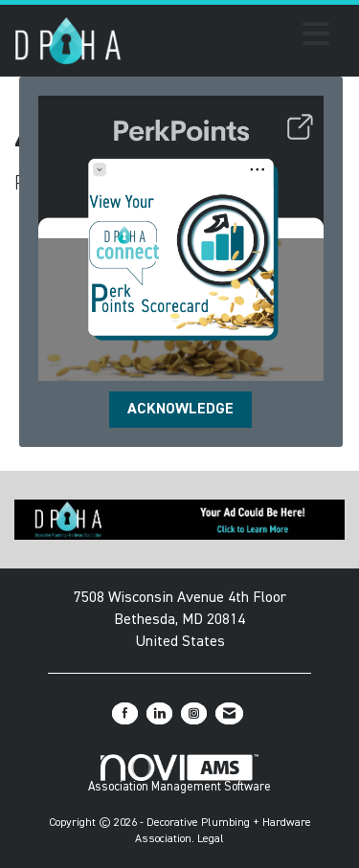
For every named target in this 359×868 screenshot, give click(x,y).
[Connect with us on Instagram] (194, 713)
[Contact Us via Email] (229, 713)
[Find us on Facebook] (125, 713)
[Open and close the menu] (231, 37)
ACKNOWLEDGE (180, 410)
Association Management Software (179, 774)
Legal (211, 839)
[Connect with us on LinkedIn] (159, 713)
